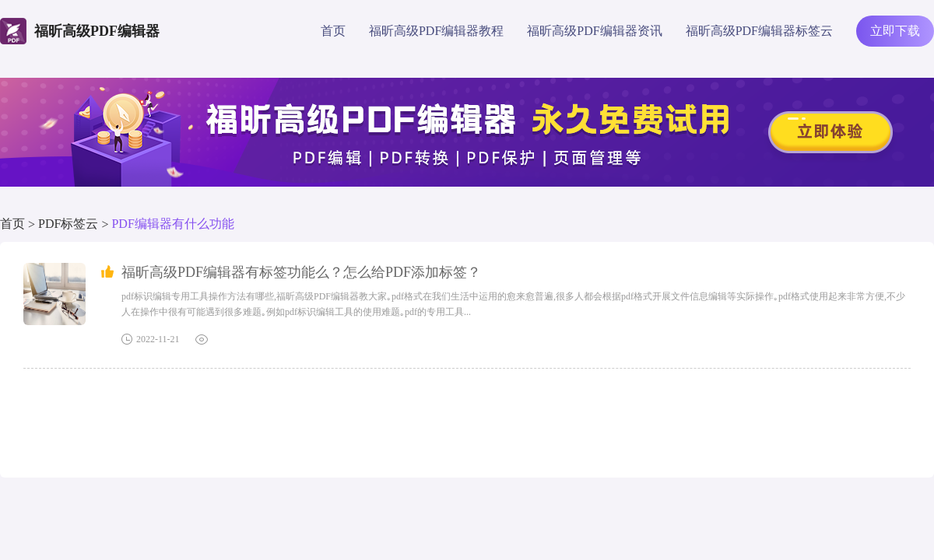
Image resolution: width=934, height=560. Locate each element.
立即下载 (895, 31)
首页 (333, 31)
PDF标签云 (68, 224)
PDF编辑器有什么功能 (172, 224)
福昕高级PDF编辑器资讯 (594, 31)
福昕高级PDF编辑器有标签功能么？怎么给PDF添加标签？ (301, 272)
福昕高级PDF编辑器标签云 (759, 31)
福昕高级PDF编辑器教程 (436, 31)
